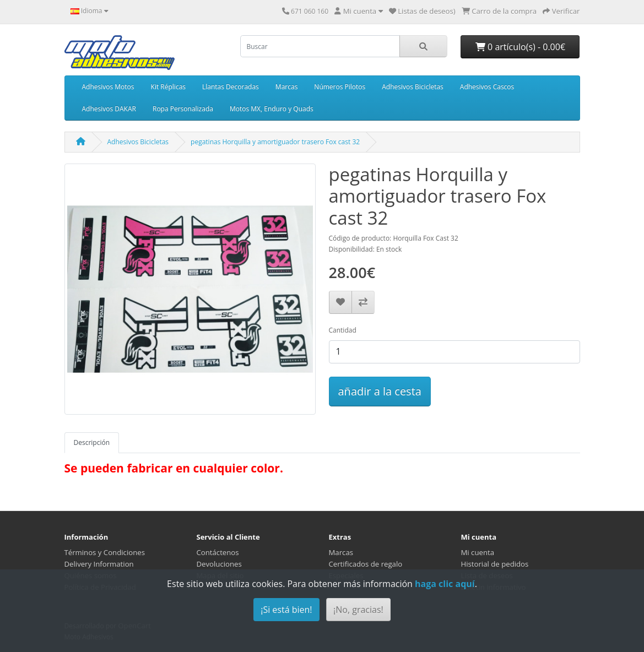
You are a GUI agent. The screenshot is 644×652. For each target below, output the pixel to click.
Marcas (287, 87)
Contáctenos (218, 552)
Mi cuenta (478, 552)
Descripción (92, 442)
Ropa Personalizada (183, 109)
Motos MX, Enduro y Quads (272, 109)
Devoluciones (219, 564)
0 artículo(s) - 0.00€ (520, 47)
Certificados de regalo (366, 564)
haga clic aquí (445, 584)
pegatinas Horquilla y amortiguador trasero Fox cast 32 (275, 142)
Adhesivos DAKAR (109, 109)
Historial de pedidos (495, 564)
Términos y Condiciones (105, 552)
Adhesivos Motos (108, 87)
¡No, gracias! (358, 610)
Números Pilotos (340, 87)
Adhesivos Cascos (487, 87)
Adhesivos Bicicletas (413, 87)
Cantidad (343, 330)
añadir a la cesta (380, 391)
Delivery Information (99, 564)
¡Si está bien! (286, 610)
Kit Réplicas (168, 87)
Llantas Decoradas (231, 87)
